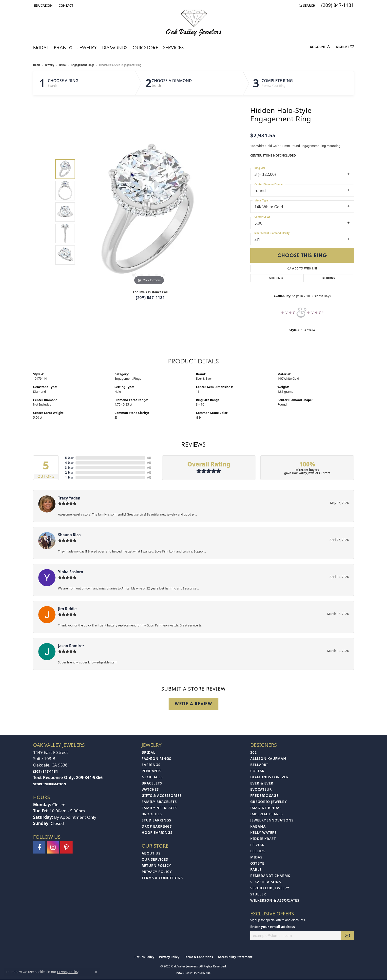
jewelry (50, 65)
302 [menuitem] (253, 752)
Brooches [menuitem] (152, 814)
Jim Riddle (67, 609)
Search (53, 86)
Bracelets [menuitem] (152, 783)
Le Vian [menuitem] (258, 845)
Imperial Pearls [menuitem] (267, 814)
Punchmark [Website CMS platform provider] (203, 973)
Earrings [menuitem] (151, 765)
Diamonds (115, 47)
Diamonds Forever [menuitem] (269, 777)
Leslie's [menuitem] (258, 851)
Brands (63, 47)
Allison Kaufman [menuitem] (268, 758)
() (149, 458)
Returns (329, 278)
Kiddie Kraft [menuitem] (263, 839)
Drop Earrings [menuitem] (157, 826)
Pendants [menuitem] (152, 771)
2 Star (69, 472)
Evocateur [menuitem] (261, 789)
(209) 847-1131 (150, 298)
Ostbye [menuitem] (257, 863)
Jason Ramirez (71, 646)
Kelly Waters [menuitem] (263, 832)
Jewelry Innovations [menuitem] (272, 820)
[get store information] (50, 784)
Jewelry (87, 47)
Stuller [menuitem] (258, 894)
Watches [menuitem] (150, 789)
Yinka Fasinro (71, 572)
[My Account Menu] (320, 48)
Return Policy (156, 865)
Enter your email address (273, 927)
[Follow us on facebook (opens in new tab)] (39, 847)
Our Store (145, 47)
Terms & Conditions (162, 878)
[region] (149, 212)
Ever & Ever (204, 379)
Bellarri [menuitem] (259, 765)
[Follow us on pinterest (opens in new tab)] (66, 847)
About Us (151, 853)
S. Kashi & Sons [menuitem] (266, 882)
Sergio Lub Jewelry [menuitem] (270, 888)
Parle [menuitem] (256, 869)
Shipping (276, 278)
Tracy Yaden (69, 498)
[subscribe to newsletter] (347, 935)
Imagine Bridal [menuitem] (266, 808)
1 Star (69, 477)
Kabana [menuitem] (258, 826)
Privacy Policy (157, 872)
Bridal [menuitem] (148, 752)
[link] (65, 5)
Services (174, 47)
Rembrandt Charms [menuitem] (270, 876)
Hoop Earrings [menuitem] (157, 832)
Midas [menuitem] (256, 857)
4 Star (69, 463)
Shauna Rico (69, 535)
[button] (43, 5)
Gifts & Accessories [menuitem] (162, 795)
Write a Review (193, 704)
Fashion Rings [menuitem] (156, 758)
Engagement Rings (83, 65)
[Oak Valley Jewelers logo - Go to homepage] (194, 23)
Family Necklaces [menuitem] (160, 808)
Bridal (41, 47)
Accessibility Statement (235, 957)
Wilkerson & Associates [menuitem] (275, 900)
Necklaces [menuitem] (152, 777)
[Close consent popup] (96, 972)
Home (37, 65)
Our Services (155, 859)
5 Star (69, 458)
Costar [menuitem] (257, 771)
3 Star (69, 468)
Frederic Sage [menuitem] (264, 795)
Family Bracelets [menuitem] (159, 802)
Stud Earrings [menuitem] (156, 820)
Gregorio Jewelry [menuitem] (269, 802)
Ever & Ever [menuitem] (262, 783)
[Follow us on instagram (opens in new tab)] (53, 847)
